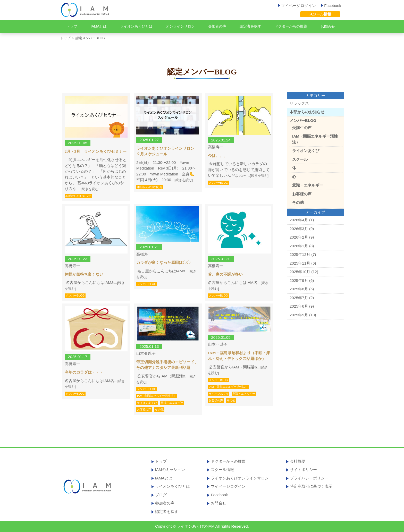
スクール (300, 159)
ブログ (161, 495)
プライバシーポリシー (309, 478)
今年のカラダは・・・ (84, 372)
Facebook (331, 6)
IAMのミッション (170, 470)
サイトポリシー (303, 470)
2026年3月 (299, 229)
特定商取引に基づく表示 (311, 486)
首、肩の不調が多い (225, 274)
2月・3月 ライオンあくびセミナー (96, 151)
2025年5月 (299, 315)
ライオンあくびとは (136, 26)
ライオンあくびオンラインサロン (240, 478)
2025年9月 (299, 280)
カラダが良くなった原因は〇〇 (163, 263)
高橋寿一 (216, 147)
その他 (159, 409)
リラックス (299, 103)
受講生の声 (302, 128)
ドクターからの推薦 (291, 26)
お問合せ (328, 27)
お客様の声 (144, 409)
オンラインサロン (180, 26)
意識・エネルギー (172, 403)
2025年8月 (299, 289)
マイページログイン (297, 6)
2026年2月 (299, 237)
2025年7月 (299, 298)
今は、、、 (218, 156)
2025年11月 (300, 263)
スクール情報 (222, 470)
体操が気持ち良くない (84, 274)
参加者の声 (217, 26)
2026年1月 (299, 246)
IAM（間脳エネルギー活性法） (157, 396)
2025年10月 (300, 272)
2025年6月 (299, 306)
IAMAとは (99, 26)
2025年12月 (300, 254)
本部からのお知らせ (78, 196)
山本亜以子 (146, 353)
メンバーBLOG (218, 183)
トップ (72, 26)
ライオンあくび (147, 403)
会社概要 (298, 461)
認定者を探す (250, 26)
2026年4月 (299, 220)
